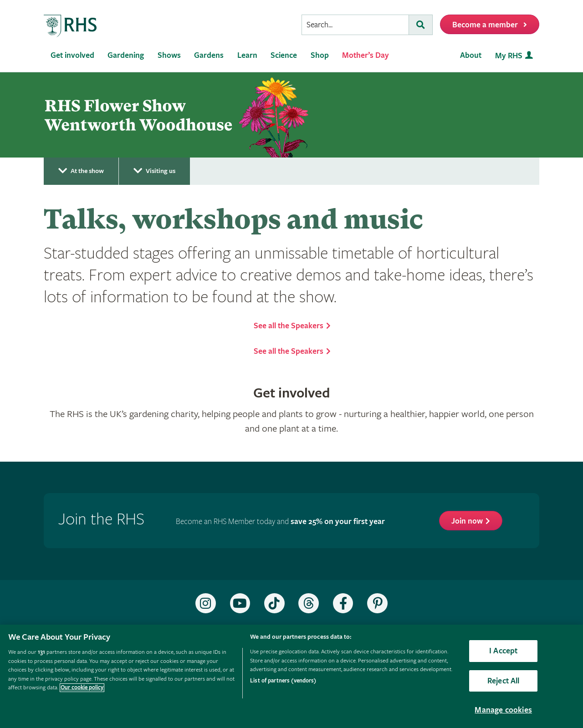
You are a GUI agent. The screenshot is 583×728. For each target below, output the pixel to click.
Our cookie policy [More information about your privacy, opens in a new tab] (82, 688)
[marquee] (291, 115)
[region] (291, 676)
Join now (467, 521)
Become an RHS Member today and (280, 522)
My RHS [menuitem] (509, 56)
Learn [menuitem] (247, 55)
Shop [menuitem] (320, 55)
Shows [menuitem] (169, 55)
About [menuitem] (471, 55)
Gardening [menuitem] (126, 55)
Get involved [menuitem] (72, 55)
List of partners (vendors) (283, 681)
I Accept (503, 651)
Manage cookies (503, 710)
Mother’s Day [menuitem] (366, 55)
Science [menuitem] (284, 55)
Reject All (504, 681)
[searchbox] (355, 25)
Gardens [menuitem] (209, 55)
